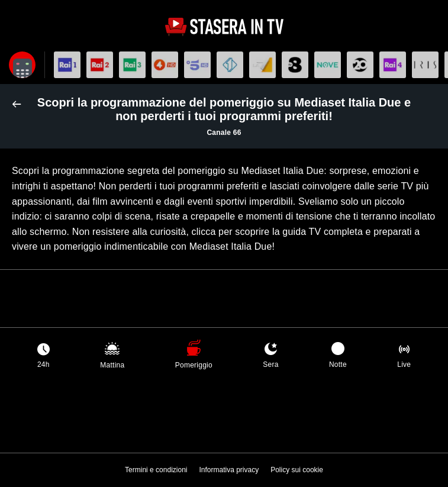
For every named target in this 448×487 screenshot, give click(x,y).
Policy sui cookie (297, 470)
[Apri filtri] (22, 65)
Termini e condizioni (156, 470)
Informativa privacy (229, 470)
